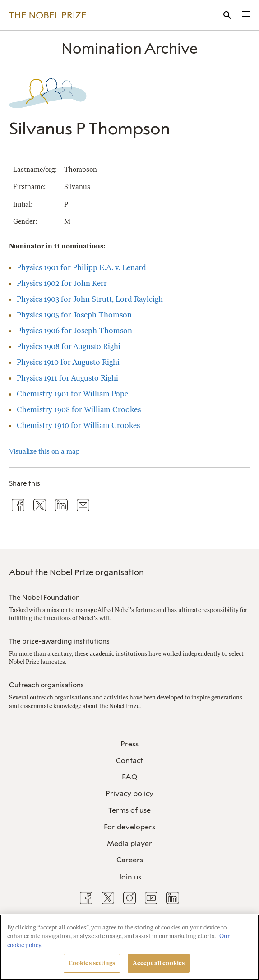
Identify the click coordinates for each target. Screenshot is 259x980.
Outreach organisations (46, 685)
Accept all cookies (159, 963)
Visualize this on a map (44, 451)
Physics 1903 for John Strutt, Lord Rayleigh (90, 299)
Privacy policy (129, 794)
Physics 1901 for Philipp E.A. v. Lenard (81, 267)
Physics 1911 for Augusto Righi (67, 378)
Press (129, 744)
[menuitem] (129, 744)
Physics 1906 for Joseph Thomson (74, 331)
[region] (129, 947)
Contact (129, 761)
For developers (129, 827)
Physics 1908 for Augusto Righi (69, 346)
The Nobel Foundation (44, 598)
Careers (130, 860)
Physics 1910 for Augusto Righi (68, 362)
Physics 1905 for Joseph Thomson (74, 315)
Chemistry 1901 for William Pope (72, 394)
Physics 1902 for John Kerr (62, 283)
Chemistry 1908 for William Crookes (79, 409)
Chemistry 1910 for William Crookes (78, 425)
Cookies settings (92, 963)
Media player (129, 844)
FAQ (129, 777)
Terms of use (129, 810)
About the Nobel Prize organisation (76, 572)
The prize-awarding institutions (59, 641)
